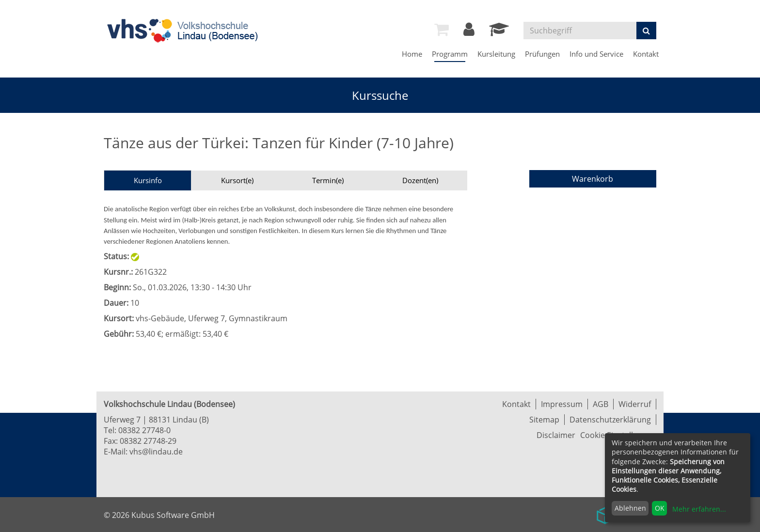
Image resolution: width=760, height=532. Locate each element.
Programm (450, 54)
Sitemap (544, 420)
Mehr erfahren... (699, 509)
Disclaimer (556, 435)
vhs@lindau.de (156, 452)
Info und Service (596, 54)
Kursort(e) (237, 180)
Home (412, 54)
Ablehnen (630, 508)
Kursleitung (496, 54)
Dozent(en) (420, 180)
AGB (601, 404)
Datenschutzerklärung (610, 420)
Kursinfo (148, 180)
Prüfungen (542, 54)
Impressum (562, 404)
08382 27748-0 (144, 430)
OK (660, 508)
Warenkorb (593, 179)
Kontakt (646, 54)
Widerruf (635, 404)
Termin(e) (328, 180)
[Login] (469, 32)
